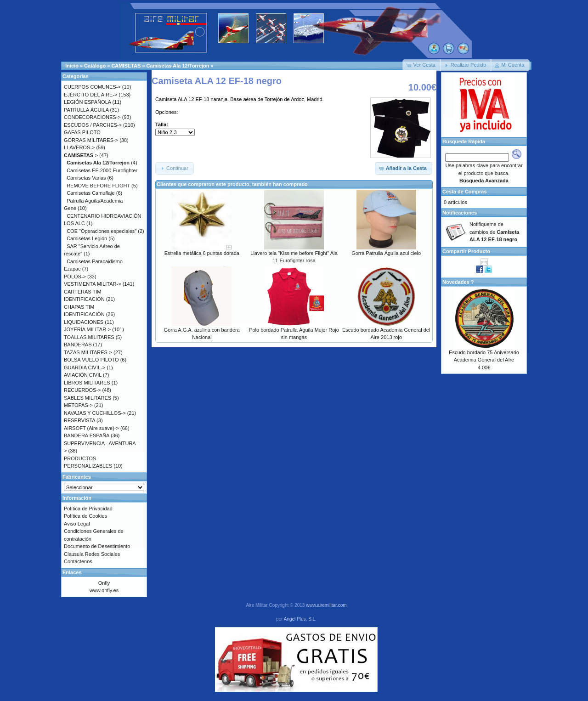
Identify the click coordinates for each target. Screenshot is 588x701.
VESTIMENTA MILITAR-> (93, 284)
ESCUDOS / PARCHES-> (93, 125)
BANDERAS (78, 345)
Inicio (72, 66)
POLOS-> (75, 277)
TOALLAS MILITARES (89, 337)
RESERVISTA (79, 420)
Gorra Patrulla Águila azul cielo (386, 253)
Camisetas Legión (87, 238)
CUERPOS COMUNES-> (92, 87)
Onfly (104, 583)
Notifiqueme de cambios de (494, 232)
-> (81, 155)
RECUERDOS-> (82, 390)
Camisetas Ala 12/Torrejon (178, 66)
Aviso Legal (77, 524)
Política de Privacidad (88, 509)
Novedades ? (458, 282)
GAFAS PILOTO (82, 132)
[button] (422, 65)
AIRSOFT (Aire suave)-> (91, 428)
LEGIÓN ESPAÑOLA (88, 102)
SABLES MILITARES (88, 398)
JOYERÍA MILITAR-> (87, 329)
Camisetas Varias (86, 178)
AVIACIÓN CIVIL (83, 375)
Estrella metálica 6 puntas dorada (202, 253)
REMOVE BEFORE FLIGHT (98, 186)
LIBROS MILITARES (87, 383)
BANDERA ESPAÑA (87, 435)
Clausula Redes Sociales (92, 554)
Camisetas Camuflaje (91, 193)
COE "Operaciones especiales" (102, 231)
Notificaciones (460, 213)
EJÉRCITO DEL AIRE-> (90, 95)
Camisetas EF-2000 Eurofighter (102, 170)
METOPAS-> (78, 405)
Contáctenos (78, 561)
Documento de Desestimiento (97, 546)
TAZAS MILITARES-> (88, 352)
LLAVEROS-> (79, 147)
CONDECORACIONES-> (92, 117)
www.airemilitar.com (326, 605)
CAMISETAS (126, 66)
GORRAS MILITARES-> (91, 140)
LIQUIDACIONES (84, 322)
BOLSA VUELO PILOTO (91, 360)
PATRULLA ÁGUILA (86, 110)
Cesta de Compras (465, 192)
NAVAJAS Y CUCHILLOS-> (95, 413)
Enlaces (72, 572)
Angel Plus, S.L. (300, 619)
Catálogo (95, 66)
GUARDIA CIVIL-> (85, 367)
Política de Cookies (85, 516)
